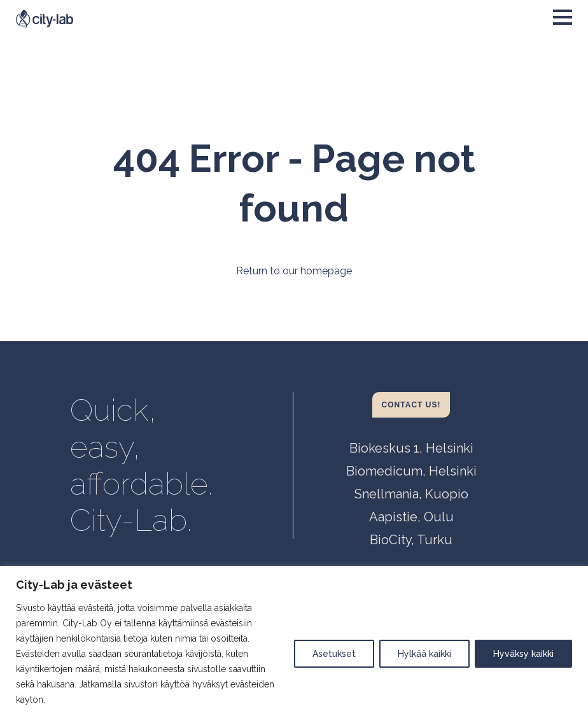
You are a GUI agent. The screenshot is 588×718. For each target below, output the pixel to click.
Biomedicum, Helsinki (411, 471)
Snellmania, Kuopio (411, 494)
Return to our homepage (294, 271)
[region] (294, 642)
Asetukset (334, 654)
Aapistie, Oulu (411, 517)
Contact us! (411, 405)
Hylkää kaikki (424, 654)
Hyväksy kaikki (523, 654)
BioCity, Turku (411, 540)
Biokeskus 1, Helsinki (411, 448)
